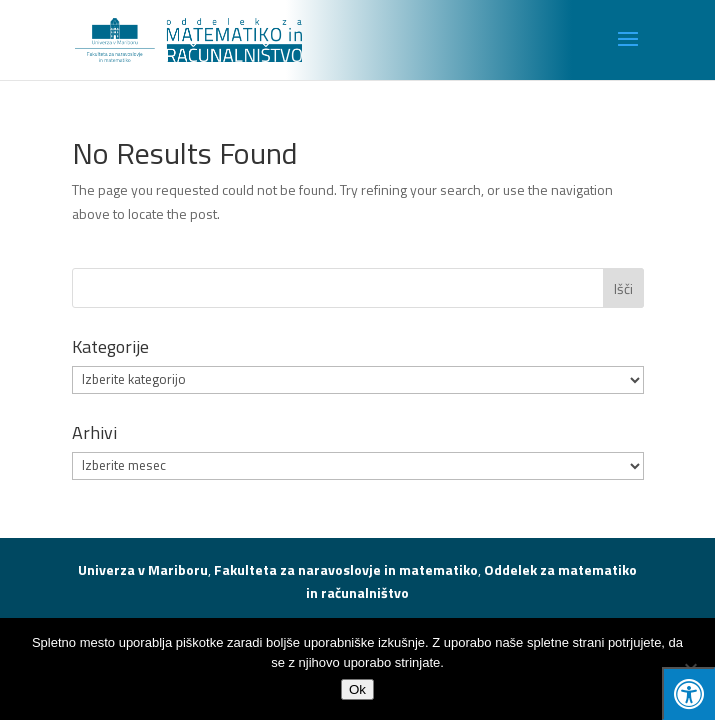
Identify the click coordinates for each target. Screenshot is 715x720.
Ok (357, 689)
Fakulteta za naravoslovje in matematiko (346, 569)
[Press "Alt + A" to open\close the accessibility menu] (688, 693)
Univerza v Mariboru (143, 569)
